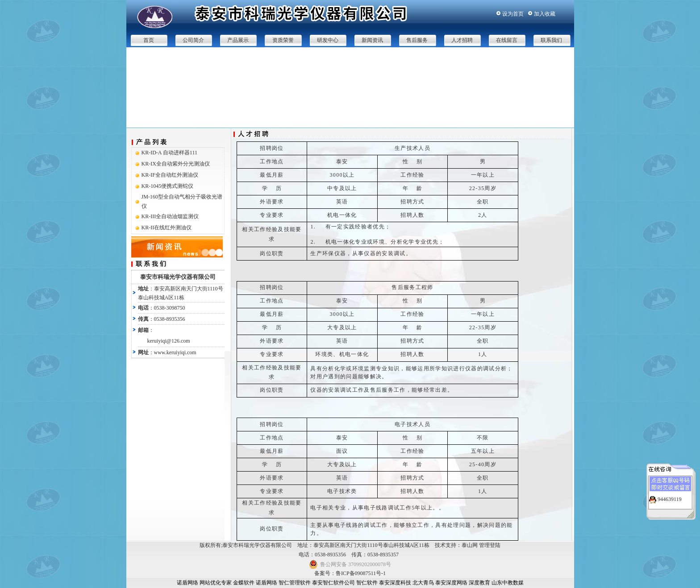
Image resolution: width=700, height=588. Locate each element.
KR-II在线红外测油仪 (167, 228)
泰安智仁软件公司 (333, 583)
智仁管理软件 (295, 583)
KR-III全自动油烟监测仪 (170, 216)
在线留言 (507, 40)
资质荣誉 (283, 40)
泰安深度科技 (395, 583)
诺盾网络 (187, 583)
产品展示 (238, 40)
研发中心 (328, 40)
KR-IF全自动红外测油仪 (170, 175)
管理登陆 (490, 545)
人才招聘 (462, 40)
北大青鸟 (423, 583)
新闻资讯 (372, 40)
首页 (149, 40)
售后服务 (417, 40)
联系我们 (551, 40)
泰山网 (470, 545)
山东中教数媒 (508, 583)
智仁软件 (367, 583)
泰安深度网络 (451, 583)
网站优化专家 (216, 583)
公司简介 (193, 40)
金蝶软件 (244, 583)
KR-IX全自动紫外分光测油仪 (176, 164)
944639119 (670, 497)
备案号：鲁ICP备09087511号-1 (350, 573)
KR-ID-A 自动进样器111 (169, 153)
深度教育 (479, 583)
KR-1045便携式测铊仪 (168, 186)
